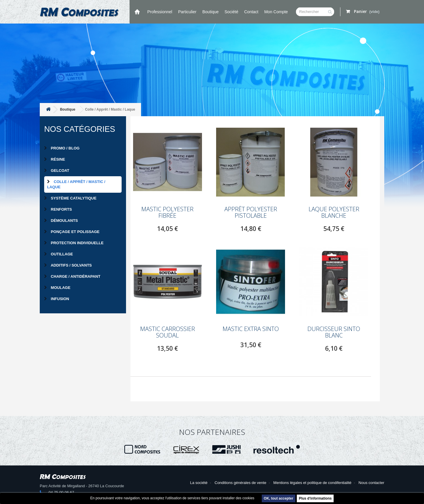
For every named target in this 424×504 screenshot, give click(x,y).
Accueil (137, 12)
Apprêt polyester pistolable (251, 212)
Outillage (59, 254)
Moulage (57, 288)
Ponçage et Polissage (72, 232)
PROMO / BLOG (62, 148)
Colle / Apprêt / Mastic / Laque (76, 184)
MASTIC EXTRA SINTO (251, 329)
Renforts (58, 209)
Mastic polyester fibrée (167, 212)
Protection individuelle (74, 243)
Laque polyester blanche (334, 212)
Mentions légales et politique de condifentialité (312, 483)
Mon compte (276, 12)
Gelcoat (57, 171)
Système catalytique (70, 198)
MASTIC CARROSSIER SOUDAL (168, 332)
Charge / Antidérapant (72, 276)
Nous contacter (371, 483)
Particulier (187, 12)
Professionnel (160, 12)
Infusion (57, 299)
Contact (251, 12)
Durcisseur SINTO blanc (334, 332)
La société (199, 483)
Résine (55, 159)
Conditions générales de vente (241, 483)
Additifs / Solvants (68, 265)
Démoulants (61, 221)
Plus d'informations (315, 498)
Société (232, 12)
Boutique (210, 12)
